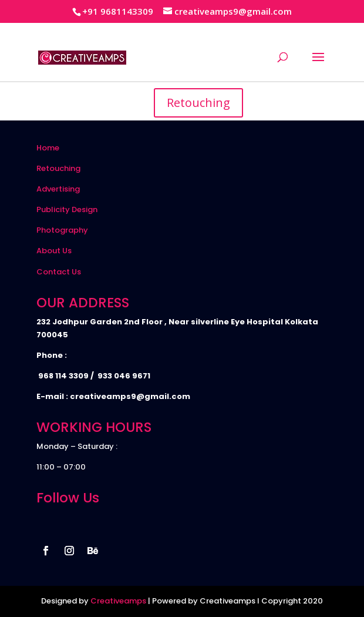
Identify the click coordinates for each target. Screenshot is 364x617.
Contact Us (59, 272)
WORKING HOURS (94, 427)
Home (48, 148)
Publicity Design (67, 209)
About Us (54, 251)
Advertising (58, 189)
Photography (62, 230)
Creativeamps (118, 601)
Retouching (198, 103)
